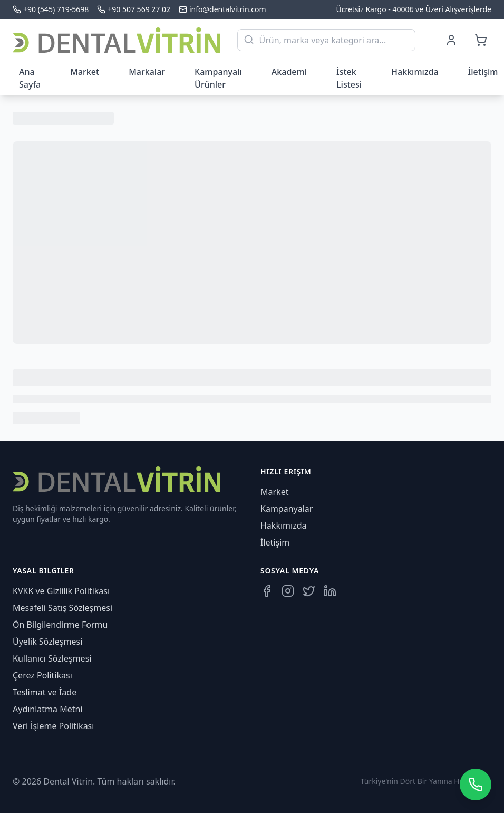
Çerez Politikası (42, 675)
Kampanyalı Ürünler (218, 78)
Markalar (147, 72)
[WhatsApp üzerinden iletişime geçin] (476, 785)
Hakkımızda (415, 72)
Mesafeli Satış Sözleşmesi (62, 608)
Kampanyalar (287, 509)
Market (85, 72)
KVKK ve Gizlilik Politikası (61, 591)
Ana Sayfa (30, 78)
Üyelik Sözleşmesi (47, 642)
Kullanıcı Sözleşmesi (52, 658)
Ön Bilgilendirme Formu (60, 625)
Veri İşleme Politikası (53, 726)
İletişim (275, 542)
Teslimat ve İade (45, 692)
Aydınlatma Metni (48, 709)
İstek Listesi (349, 78)
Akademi (289, 72)
